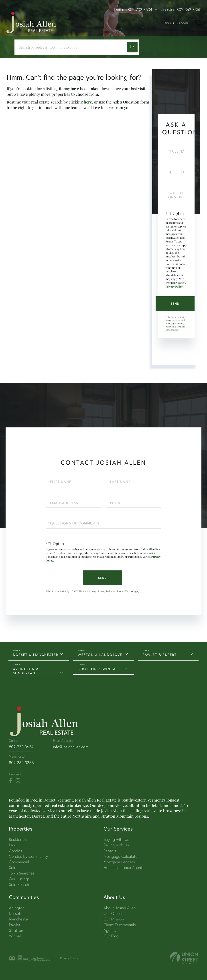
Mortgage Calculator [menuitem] (121, 856)
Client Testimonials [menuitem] (120, 925)
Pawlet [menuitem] (15, 925)
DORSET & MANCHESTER (36, 655)
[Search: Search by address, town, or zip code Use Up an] (72, 47)
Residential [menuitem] (18, 839)
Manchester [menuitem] (19, 919)
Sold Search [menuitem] (19, 884)
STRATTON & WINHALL (99, 669)
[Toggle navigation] (198, 23)
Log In (184, 23)
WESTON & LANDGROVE (100, 655)
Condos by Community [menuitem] (28, 856)
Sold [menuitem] (13, 867)
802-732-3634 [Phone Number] (21, 747)
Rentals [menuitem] (110, 851)
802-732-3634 (140, 9)
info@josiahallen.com (71, 747)
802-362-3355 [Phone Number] (21, 763)
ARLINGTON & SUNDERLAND (26, 671)
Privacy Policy (174, 287)
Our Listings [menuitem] (19, 879)
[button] (132, 47)
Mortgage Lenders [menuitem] (119, 862)
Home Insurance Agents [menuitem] (124, 867)
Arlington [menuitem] (17, 908)
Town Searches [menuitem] (22, 873)
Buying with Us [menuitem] (116, 839)
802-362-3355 (189, 9)
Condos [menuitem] (15, 851)
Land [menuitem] (13, 845)
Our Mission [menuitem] (114, 919)
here (88, 102)
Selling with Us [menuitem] (116, 845)
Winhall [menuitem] (15, 936)
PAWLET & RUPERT (160, 655)
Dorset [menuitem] (15, 913)
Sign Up (170, 23)
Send (175, 304)
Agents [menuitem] (110, 930)
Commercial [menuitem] (19, 862)
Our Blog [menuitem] (111, 936)
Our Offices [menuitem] (113, 913)
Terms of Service (125, 591)
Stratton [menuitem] (16, 930)
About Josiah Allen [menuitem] (120, 908)
